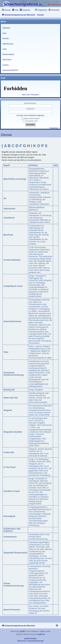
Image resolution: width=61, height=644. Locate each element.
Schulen (6, 38)
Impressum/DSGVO (10, 70)
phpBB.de (41, 634)
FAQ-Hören (7, 60)
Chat (4, 33)
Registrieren (54, 128)
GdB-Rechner (8, 44)
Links (5, 49)
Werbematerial (8, 54)
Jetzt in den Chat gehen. (30, 95)
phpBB (22, 631)
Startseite (6, 28)
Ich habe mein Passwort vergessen (30, 115)
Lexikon (6, 65)
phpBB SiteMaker (31, 639)
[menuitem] (6, 10)
